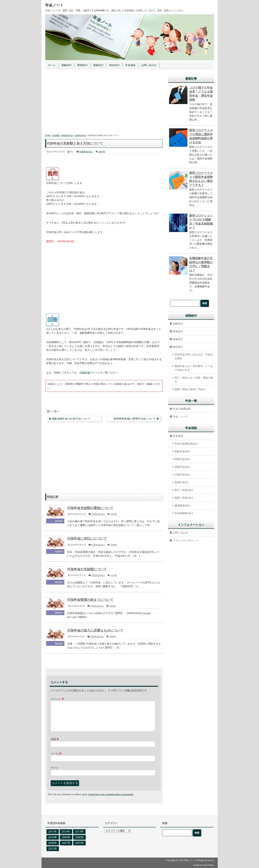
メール (56, 754)
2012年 (53, 849)
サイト (55, 768)
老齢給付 (66, 65)
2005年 (79, 843)
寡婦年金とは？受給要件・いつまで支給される (194, 368)
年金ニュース (180, 417)
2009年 (114, 514)
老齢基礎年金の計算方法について (71, 419)
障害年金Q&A (183, 459)
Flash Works (209, 865)
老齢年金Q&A (183, 451)
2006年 (79, 837)
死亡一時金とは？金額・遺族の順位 (194, 380)
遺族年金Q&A (183, 467)
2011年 (53, 832)
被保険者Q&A (183, 506)
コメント (57, 699)
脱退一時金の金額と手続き (190, 389)
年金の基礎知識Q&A (186, 444)
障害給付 (82, 65)
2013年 (79, 832)
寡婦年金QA (182, 482)
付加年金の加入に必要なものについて (95, 630)
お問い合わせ (149, 65)
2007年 (102, 152)
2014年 (66, 832)
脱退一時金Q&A (184, 498)
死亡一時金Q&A (184, 490)
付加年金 (85, 373)
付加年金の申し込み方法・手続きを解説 (194, 357)
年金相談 (130, 65)
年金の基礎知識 (182, 409)
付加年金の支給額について (87, 569)
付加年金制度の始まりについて (90, 600)
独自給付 (114, 65)
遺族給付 (98, 65)
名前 (55, 739)
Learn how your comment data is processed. (111, 794)
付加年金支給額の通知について (90, 508)
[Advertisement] (104, 102)
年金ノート (54, 5)
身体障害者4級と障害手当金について (135, 419)
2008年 (53, 843)
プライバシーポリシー (186, 540)
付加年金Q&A (86, 152)
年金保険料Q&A (184, 513)
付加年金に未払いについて (87, 539)
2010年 (114, 575)
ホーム (52, 65)
